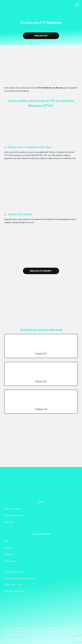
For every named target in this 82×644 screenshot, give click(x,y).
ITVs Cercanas (11, 561)
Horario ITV (41, 354)
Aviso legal (9, 522)
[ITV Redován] (12, 5)
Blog (6, 541)
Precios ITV (41, 381)
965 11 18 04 (17, 585)
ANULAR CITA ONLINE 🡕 (41, 271)
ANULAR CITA (41, 36)
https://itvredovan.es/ (17, 591)
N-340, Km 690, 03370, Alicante (24, 579)
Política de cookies (13, 509)
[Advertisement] (41, 68)
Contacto (8, 548)
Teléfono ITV (41, 409)
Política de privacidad (14, 515)
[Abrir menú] (77, 5)
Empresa (8, 554)
